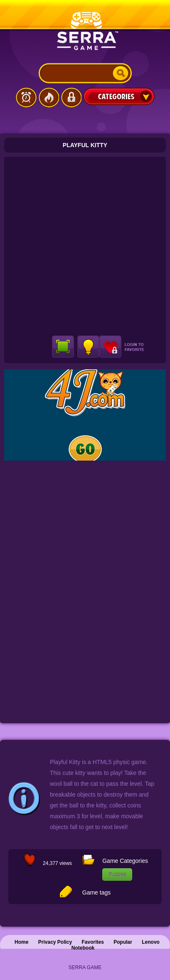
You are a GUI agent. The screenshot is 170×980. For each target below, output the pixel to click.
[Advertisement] (85, 246)
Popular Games (49, 98)
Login (71, 98)
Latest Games (26, 98)
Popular (123, 942)
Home (21, 942)
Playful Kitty (85, 145)
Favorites (93, 942)
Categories (119, 96)
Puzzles (117, 875)
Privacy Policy (55, 942)
